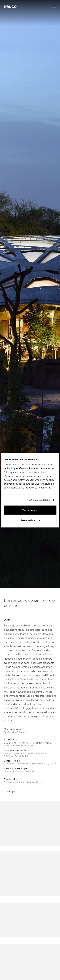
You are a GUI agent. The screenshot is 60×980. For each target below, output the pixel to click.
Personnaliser (30, 520)
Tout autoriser (30, 510)
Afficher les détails (40, 500)
